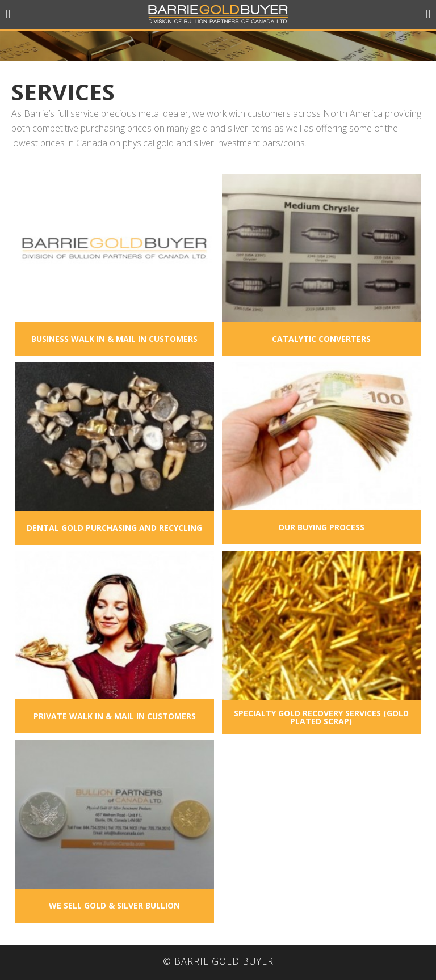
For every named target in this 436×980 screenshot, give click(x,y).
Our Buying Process (321, 527)
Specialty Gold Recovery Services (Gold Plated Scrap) (321, 717)
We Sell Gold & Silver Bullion (114, 905)
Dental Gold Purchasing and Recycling (114, 528)
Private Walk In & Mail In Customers (115, 716)
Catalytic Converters (321, 339)
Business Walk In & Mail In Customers (114, 339)
